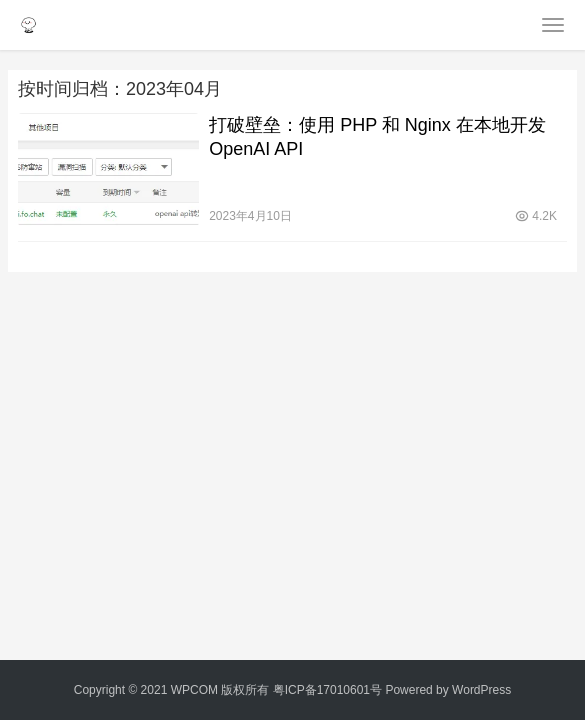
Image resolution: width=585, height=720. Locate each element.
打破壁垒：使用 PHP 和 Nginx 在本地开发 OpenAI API (377, 137)
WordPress (481, 690)
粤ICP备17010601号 (327, 690)
